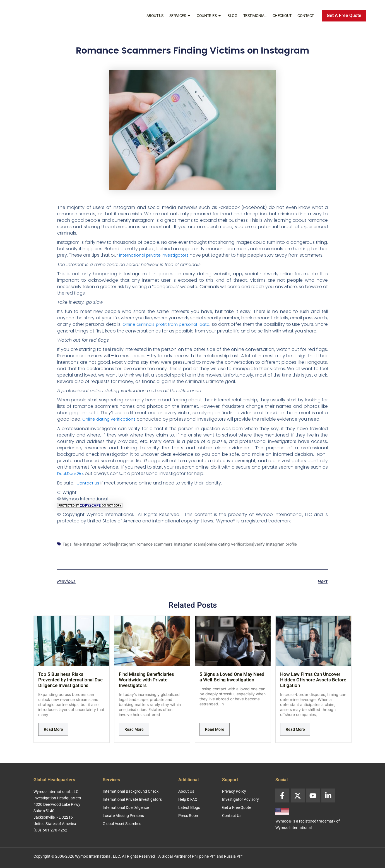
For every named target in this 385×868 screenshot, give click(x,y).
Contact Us (232, 816)
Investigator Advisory (240, 799)
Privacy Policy (234, 791)
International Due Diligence (126, 807)
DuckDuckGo (71, 479)
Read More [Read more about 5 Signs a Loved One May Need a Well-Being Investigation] (215, 734)
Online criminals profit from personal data (172, 324)
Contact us (89, 488)
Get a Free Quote (237, 807)
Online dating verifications (111, 425)
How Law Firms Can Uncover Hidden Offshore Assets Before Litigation (313, 685)
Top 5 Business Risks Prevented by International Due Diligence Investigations (70, 685)
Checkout (282, 16)
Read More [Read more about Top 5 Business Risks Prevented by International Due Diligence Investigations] (53, 734)
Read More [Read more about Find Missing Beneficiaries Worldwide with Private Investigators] (134, 734)
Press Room (189, 816)
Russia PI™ (233, 856)
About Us (155, 16)
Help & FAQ (188, 799)
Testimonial (255, 16)
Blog (232, 16)
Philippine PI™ (204, 856)
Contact (306, 16)
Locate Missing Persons (123, 816)
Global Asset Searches (122, 824)
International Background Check (131, 791)
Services (180, 16)
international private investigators (156, 255)
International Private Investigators (132, 799)
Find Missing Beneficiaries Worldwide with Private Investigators (146, 685)
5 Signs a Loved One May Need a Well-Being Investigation (232, 682)
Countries (209, 16)
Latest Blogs (189, 807)
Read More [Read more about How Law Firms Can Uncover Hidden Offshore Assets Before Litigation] (295, 734)
